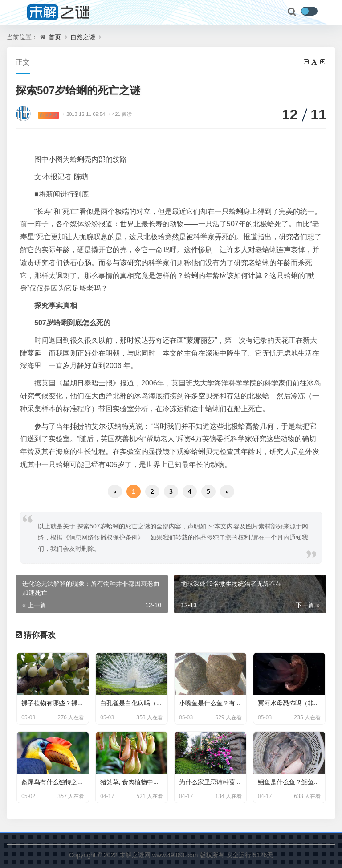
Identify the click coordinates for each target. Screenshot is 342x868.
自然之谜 (83, 37)
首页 (55, 37)
